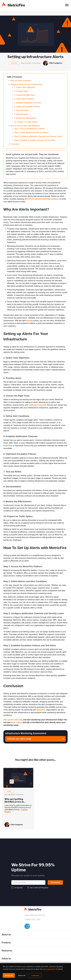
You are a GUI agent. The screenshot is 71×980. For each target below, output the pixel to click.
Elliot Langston (17, 825)
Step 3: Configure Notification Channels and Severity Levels (38, 136)
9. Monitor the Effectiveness (25, 118)
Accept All (9, 975)
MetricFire (41, 710)
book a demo (17, 722)
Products (6, 943)
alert (9, 791)
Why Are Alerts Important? (21, 81)
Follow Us (6, 959)
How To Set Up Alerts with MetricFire (25, 126)
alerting (29, 321)
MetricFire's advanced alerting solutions (42, 199)
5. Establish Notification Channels (28, 103)
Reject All (22, 975)
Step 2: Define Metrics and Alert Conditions (31, 133)
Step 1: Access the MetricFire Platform (29, 129)
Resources (7, 951)
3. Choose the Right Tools (24, 95)
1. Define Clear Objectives (25, 87)
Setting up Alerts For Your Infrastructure (26, 84)
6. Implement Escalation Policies (27, 107)
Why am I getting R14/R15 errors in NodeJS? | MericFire (15, 802)
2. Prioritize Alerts (21, 91)
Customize (35, 975)
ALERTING (14, 63)
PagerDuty (8, 446)
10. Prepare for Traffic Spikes (26, 122)
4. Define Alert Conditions (24, 99)
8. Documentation (21, 114)
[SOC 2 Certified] (35, 926)
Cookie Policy (50, 969)
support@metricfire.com (35, 915)
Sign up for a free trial (13, 720)
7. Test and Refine (21, 110)
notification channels (37, 405)
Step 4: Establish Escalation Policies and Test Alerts (35, 140)
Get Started (55, 882)
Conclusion (15, 144)
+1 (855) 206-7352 (32, 919)
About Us (6, 935)
